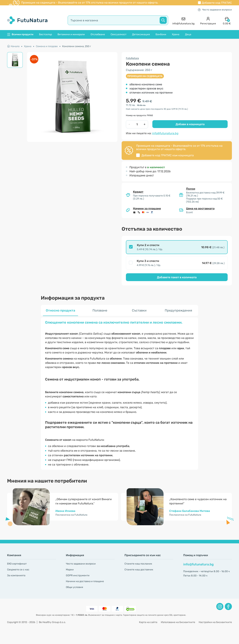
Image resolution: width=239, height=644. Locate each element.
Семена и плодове (47, 46)
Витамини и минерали (71, 34)
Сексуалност (119, 34)
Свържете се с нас (18, 570)
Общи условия (74, 587)
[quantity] (137, 124)
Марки (70, 570)
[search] (118, 20)
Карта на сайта (148, 622)
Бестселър (45, 34)
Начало (13, 46)
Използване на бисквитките (178, 622)
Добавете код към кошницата (168, 155)
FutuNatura (132, 58)
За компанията (16, 575)
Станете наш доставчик (139, 570)
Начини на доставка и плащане (85, 581)
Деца (188, 34)
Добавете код (217, 3)
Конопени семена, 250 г (77, 46)
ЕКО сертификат (17, 564)
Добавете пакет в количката (177, 277)
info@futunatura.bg (165, 133)
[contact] (183, 20)
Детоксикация (141, 34)
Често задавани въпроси (215, 10)
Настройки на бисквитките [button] (215, 622)
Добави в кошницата (190, 124)
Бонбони (161, 34)
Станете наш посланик (138, 564)
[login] (208, 20)
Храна (176, 34)
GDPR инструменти (78, 575)
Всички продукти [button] (20, 34)
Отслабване (98, 34)
